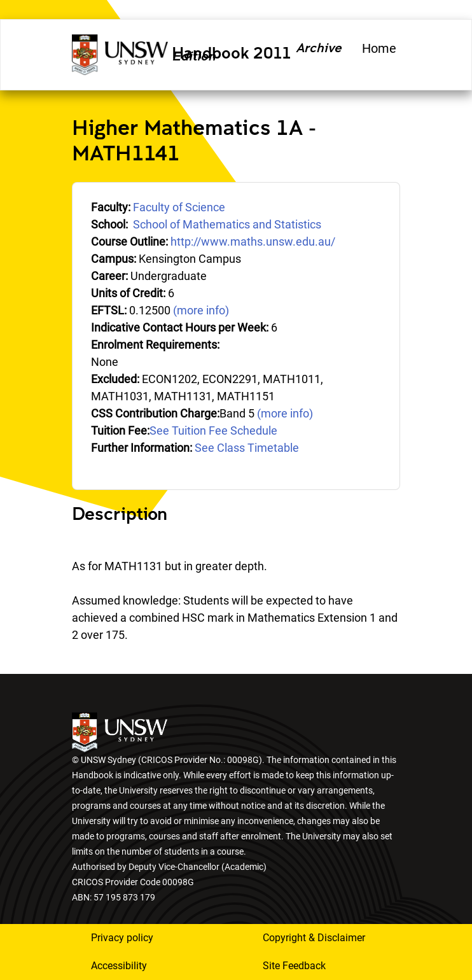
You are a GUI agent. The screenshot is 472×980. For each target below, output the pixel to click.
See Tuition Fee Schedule (213, 430)
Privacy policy (122, 938)
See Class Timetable (247, 448)
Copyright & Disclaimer (314, 938)
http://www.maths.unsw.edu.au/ (253, 241)
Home (379, 48)
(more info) (201, 310)
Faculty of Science (179, 207)
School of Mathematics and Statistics (227, 224)
